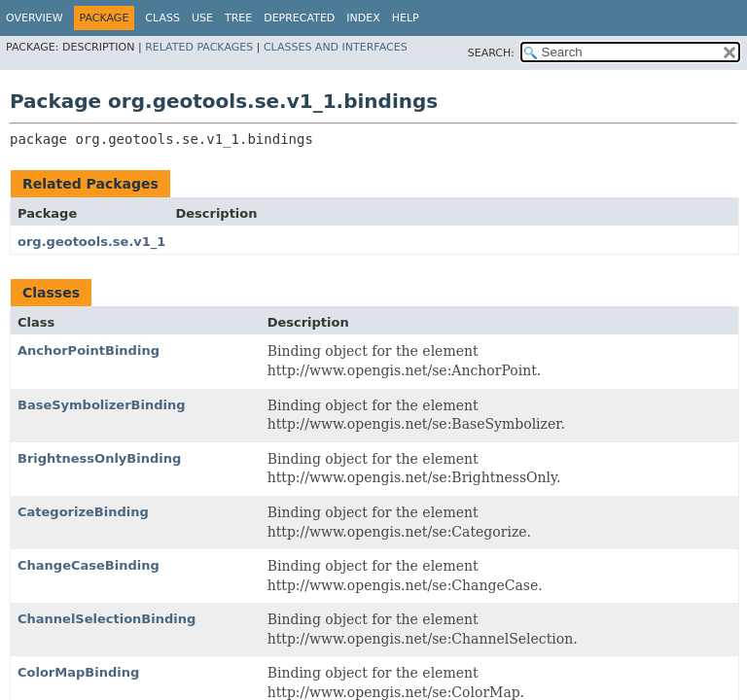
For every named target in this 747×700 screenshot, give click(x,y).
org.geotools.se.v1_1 (91, 242)
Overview (35, 18)
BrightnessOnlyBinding (99, 458)
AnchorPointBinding (89, 350)
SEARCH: (491, 53)
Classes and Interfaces (336, 47)
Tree (238, 18)
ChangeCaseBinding (89, 565)
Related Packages (199, 47)
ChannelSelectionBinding (107, 619)
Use (202, 18)
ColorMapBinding (78, 672)
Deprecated (299, 18)
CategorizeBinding (83, 512)
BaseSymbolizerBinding (102, 405)
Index (363, 18)
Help (406, 18)
